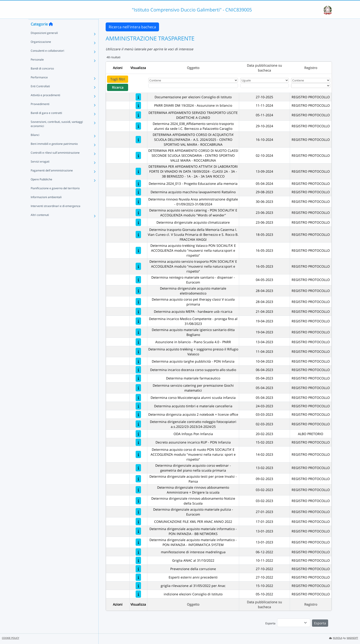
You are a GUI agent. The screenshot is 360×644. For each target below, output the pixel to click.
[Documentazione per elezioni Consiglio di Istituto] (138, 97)
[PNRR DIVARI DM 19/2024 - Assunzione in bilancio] (138, 105)
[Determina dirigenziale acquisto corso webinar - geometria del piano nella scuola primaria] (138, 468)
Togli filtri (118, 79)
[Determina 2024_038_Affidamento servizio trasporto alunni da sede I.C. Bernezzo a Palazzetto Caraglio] (138, 126)
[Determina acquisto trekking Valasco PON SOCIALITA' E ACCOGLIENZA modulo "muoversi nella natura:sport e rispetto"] (138, 250)
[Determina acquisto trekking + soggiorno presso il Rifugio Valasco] (138, 351)
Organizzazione (41, 51)
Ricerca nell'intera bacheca (132, 27)
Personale (37, 68)
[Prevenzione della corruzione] (138, 569)
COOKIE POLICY (11, 638)
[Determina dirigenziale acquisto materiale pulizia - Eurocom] (138, 512)
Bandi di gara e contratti (46, 122)
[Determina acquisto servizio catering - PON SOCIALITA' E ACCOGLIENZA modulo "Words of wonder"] (138, 213)
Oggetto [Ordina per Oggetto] (193, 68)
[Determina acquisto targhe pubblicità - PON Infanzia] (138, 361)
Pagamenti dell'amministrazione (52, 179)
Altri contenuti (40, 224)
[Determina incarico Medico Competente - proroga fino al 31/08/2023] (138, 321)
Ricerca (118, 87)
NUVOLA (336, 638)
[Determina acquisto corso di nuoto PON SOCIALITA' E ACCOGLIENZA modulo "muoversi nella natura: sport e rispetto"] (138, 454)
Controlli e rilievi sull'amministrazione (55, 162)
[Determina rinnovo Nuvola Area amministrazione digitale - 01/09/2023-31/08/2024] (138, 202)
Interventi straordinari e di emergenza (56, 215)
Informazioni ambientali (46, 206)
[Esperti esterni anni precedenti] (138, 577)
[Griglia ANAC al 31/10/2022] (138, 560)
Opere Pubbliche (41, 188)
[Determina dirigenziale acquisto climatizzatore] (138, 222)
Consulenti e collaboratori (47, 60)
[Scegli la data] (265, 86)
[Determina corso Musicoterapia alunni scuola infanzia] (138, 398)
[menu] (294, 623)
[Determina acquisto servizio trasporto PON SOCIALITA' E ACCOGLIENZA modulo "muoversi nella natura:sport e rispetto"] (138, 266)
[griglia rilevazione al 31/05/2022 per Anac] (138, 586)
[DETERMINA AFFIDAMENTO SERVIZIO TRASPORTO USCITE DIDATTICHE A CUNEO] (138, 115)
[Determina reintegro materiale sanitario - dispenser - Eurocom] (138, 280)
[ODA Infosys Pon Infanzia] (138, 434)
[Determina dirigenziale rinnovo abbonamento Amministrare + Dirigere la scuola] (138, 490)
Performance (39, 86)
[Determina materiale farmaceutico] (138, 378)
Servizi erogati (40, 170)
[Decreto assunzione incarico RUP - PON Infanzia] (138, 442)
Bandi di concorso (42, 77)
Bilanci (35, 144)
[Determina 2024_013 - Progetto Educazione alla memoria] (138, 184)
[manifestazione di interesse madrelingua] (138, 552)
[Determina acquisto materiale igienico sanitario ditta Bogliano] (138, 332)
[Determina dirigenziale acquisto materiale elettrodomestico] (138, 291)
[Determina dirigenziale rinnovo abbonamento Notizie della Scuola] (138, 501)
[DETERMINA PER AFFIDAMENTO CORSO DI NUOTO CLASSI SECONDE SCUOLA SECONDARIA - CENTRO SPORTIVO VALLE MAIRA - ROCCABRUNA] (138, 155)
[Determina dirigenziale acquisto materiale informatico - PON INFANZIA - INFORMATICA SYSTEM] (138, 542)
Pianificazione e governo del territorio (55, 197)
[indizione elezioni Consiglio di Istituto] (138, 594)
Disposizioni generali (44, 42)
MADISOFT (352, 638)
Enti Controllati (40, 95)
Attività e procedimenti (45, 104)
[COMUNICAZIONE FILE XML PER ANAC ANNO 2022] (138, 522)
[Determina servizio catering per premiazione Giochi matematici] (138, 388)
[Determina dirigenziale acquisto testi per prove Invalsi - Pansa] (138, 479)
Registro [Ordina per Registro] (311, 68)
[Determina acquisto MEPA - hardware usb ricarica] (138, 311)
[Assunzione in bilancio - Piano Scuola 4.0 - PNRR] (138, 342)
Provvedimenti (40, 113)
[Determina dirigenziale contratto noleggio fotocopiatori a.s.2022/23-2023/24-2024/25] (138, 424)
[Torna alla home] (51, 33)
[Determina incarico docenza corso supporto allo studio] (138, 370)
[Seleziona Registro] (311, 86)
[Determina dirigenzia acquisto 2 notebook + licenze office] (138, 414)
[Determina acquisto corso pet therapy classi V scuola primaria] (138, 302)
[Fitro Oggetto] (193, 86)
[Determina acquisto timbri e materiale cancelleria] (138, 406)
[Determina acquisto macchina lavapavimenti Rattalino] (138, 192)
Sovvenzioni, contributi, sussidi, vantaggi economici (57, 133)
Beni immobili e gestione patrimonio (54, 153)
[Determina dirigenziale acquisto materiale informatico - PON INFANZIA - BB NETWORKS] (138, 531)
